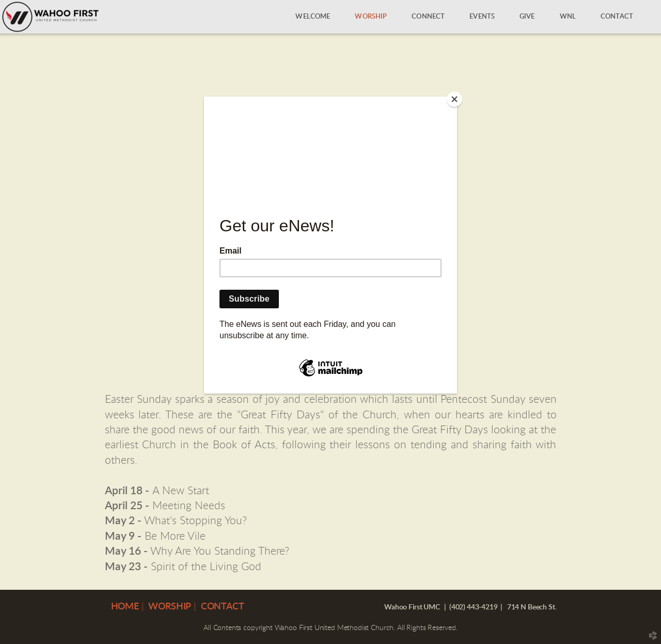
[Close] (454, 99)
